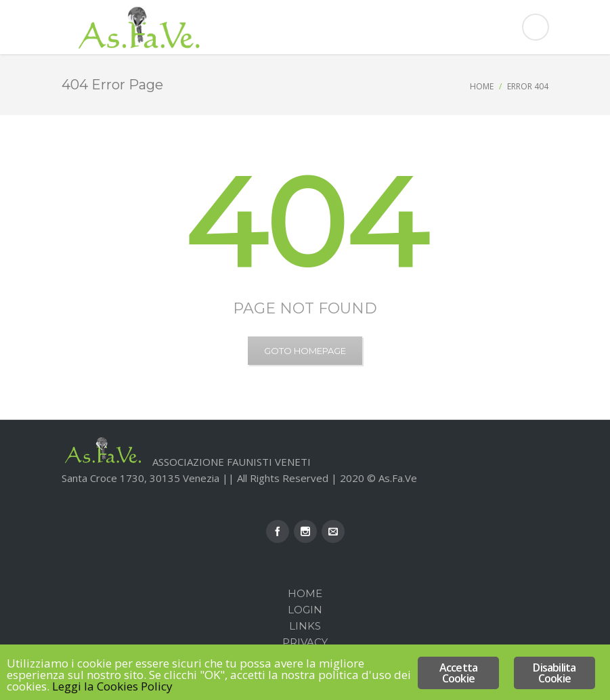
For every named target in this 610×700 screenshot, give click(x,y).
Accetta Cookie (458, 673)
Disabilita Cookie (554, 673)
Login (305, 610)
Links (305, 626)
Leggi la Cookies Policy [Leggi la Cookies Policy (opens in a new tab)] (112, 686)
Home (482, 86)
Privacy (305, 642)
